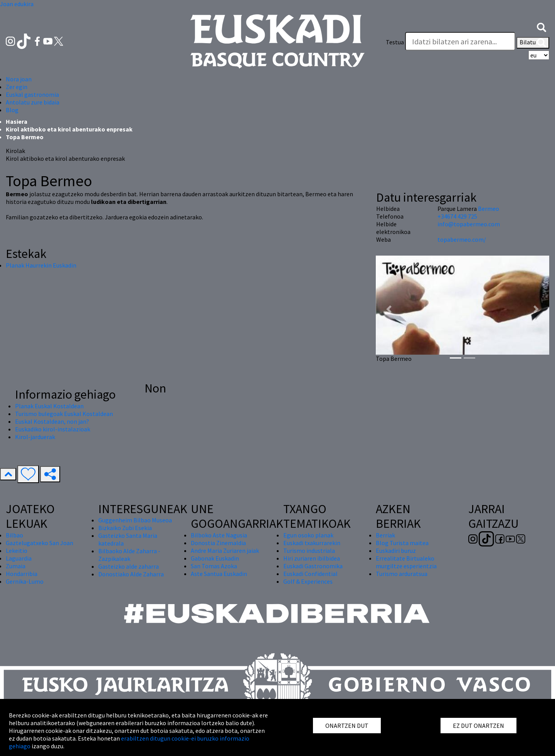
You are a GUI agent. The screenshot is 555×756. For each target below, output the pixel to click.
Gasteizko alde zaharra (129, 566)
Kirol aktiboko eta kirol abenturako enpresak (69, 129)
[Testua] (460, 41)
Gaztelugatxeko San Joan (40, 543)
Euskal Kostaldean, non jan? (52, 421)
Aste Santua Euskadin (219, 574)
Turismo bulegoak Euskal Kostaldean (64, 414)
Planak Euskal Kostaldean (49, 406)
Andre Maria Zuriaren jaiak (225, 551)
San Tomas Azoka (214, 566)
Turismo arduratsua (402, 574)
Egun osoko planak (308, 535)
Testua (395, 42)
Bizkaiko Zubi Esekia (125, 528)
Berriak (385, 535)
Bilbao (14, 535)
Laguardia (19, 558)
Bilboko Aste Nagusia (219, 535)
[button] (542, 27)
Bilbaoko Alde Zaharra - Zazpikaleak (129, 555)
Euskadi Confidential (310, 574)
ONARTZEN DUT (347, 726)
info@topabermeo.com (469, 224)
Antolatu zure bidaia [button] (33, 102)
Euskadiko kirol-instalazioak (53, 429)
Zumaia (16, 566)
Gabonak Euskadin (215, 558)
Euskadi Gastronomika (313, 566)
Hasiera (17, 121)
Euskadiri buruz (396, 551)
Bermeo (489, 209)
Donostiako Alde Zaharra (131, 574)
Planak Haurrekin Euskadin (41, 265)
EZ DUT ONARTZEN (478, 726)
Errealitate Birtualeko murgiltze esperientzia (406, 562)
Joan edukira (17, 4)
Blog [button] (12, 110)
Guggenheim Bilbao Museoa (135, 520)
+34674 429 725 (457, 216)
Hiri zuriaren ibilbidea (312, 558)
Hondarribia (22, 574)
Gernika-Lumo (25, 581)
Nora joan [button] (19, 79)
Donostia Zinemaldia (218, 543)
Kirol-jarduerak (35, 437)
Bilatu (533, 43)
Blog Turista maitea (402, 543)
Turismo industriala (309, 551)
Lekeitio (17, 551)
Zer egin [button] (17, 87)
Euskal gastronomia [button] (32, 94)
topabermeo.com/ (462, 239)
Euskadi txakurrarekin (312, 543)
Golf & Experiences (308, 581)
